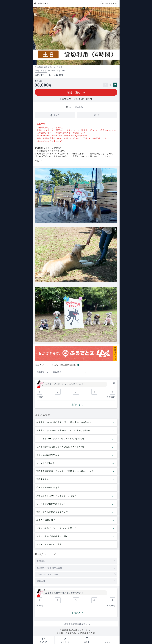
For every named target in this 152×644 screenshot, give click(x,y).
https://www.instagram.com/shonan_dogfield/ (62, 136)
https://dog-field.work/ (49, 141)
